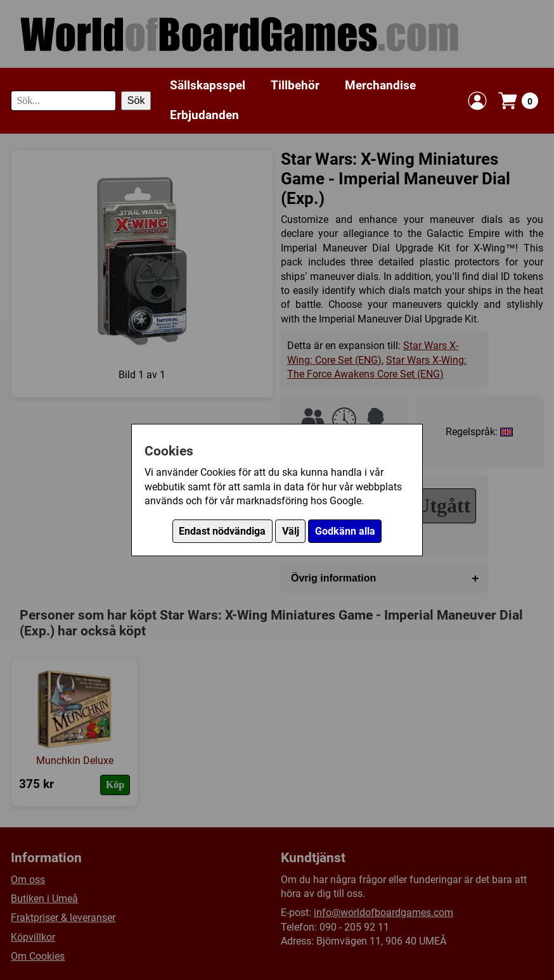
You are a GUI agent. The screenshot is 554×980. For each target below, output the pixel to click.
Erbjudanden (204, 115)
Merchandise (380, 85)
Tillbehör (295, 85)
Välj (291, 531)
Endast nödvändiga (222, 531)
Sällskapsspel (208, 85)
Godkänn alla (345, 531)
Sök (136, 100)
